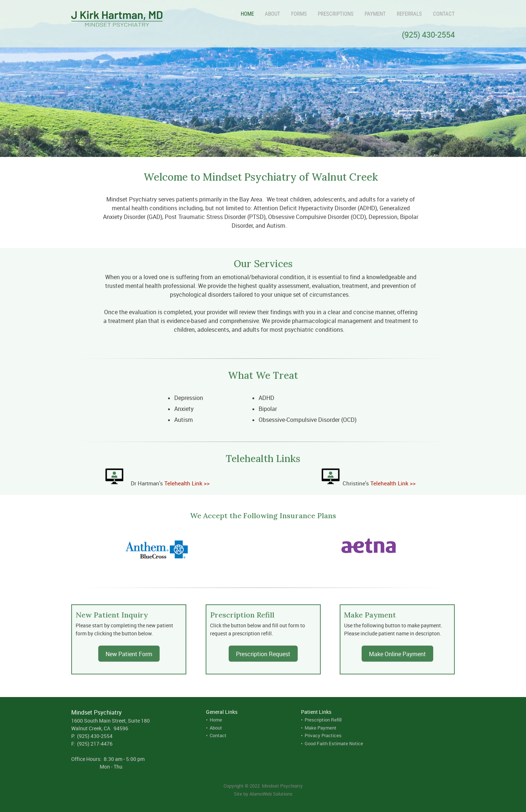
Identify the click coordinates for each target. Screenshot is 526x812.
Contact (218, 735)
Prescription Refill (323, 720)
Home (216, 720)
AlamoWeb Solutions (271, 794)
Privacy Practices (323, 735)
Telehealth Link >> (187, 483)
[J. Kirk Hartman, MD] (117, 20)
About (216, 728)
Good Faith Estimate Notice (334, 743)
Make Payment (321, 728)
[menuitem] (242, 14)
